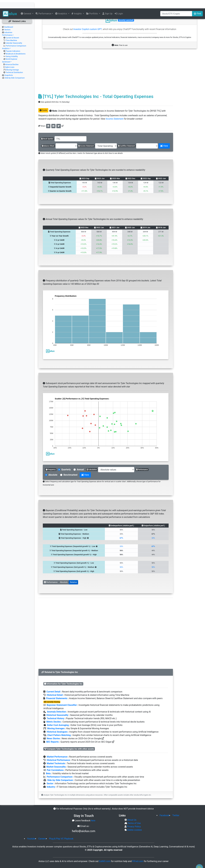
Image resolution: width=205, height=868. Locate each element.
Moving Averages (56, 720)
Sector (50, 775)
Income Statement (115, 110)
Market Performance (57, 748)
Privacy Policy (134, 818)
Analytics (6, 40)
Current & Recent (12, 29)
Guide (43, 102)
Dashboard (9, 19)
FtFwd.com (138, 853)
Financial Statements (57, 690)
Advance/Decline (12, 56)
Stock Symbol (47, 130)
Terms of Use (134, 815)
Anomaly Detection (56, 703)
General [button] (26, 5)
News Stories (53, 730)
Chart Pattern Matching (59, 727)
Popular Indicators (13, 43)
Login (119, 5)
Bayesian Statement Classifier (62, 697)
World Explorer (12, 51)
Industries (8, 24)
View (164, 137)
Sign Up (107, 5)
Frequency (51, 461)
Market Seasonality (56, 758)
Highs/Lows (10, 59)
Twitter (176, 807)
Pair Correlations (55, 762)
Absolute (64, 574)
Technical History (55, 710)
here (93, 812)
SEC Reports (52, 733)
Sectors (7, 21)
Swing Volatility (12, 48)
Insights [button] (77, 5)
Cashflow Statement (127, 138)
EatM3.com (105, 853)
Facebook (164, 807)
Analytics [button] (61, 5)
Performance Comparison (16, 37)
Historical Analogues (57, 723)
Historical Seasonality (57, 707)
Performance (7, 27)
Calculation (92, 461)
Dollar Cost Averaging (58, 717)
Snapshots (9, 67)
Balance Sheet (48, 138)
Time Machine (11, 32)
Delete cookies (134, 822)
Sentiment (6, 53)
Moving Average (12, 61)
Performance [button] (43, 5)
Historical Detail (55, 687)
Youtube (31, 830)
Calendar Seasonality (14, 35)
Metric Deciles (54, 713)
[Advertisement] (106, 65)
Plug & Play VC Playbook (61, 830)
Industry (51, 778)
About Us (132, 811)
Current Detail (53, 683)
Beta (48, 765)
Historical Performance (58, 752)
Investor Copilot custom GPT (88, 21)
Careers (42, 830)
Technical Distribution (14, 64)
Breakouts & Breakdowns (16, 45)
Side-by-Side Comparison (15, 69)
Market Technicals (56, 755)
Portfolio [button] (92, 5)
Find (197, 5)
